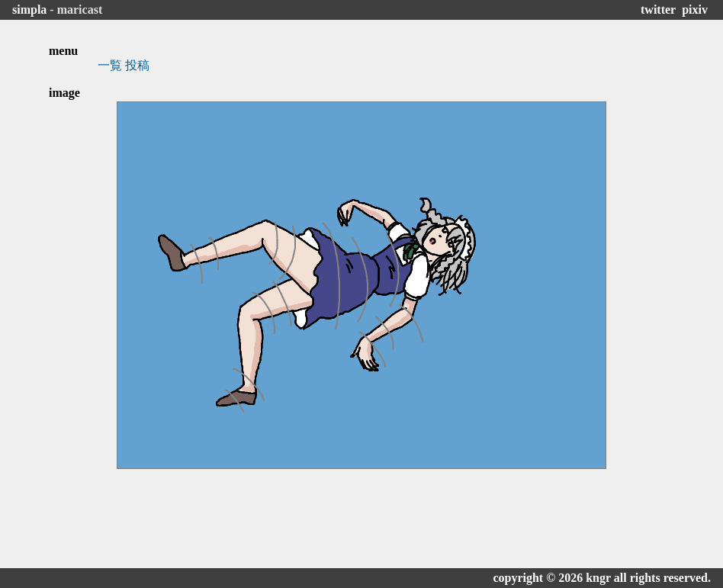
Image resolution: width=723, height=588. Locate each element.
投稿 (137, 65)
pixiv (695, 10)
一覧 (110, 65)
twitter (658, 10)
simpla (29, 10)
